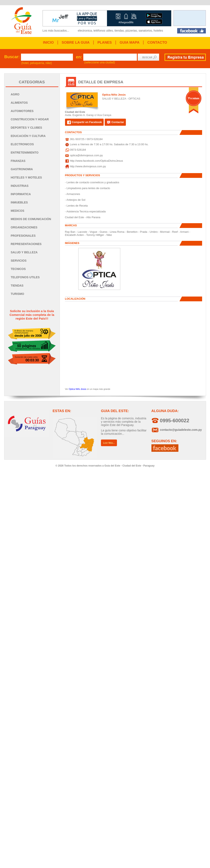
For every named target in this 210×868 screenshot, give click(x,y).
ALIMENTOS (19, 103)
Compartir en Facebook (84, 122)
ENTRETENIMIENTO (25, 153)
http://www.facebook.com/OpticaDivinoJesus (96, 161)
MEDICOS (18, 211)
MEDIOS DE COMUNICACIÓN (31, 219)
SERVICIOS (19, 261)
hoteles (158, 31)
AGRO (15, 94)
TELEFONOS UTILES (25, 277)
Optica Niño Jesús (77, 389)
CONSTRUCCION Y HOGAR (30, 119)
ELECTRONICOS (22, 144)
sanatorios (145, 31)
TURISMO (18, 294)
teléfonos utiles (103, 31)
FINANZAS (18, 161)
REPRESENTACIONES (26, 244)
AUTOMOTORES (22, 111)
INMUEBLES (19, 202)
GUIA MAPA (130, 42)
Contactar (115, 122)
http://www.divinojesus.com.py (88, 166)
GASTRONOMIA (22, 169)
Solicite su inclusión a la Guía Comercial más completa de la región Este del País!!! (32, 315)
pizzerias (131, 31)
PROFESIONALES (23, 236)
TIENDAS (17, 286)
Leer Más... (109, 443)
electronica (85, 31)
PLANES (105, 42)
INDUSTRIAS (20, 186)
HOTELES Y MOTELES (26, 177)
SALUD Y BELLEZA (24, 252)
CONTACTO (157, 42)
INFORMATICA (21, 194)
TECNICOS (18, 269)
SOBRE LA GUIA (76, 42)
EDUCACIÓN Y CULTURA (28, 136)
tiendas (119, 31)
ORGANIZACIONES (24, 227)
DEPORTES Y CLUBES (26, 128)
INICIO (48, 42)
